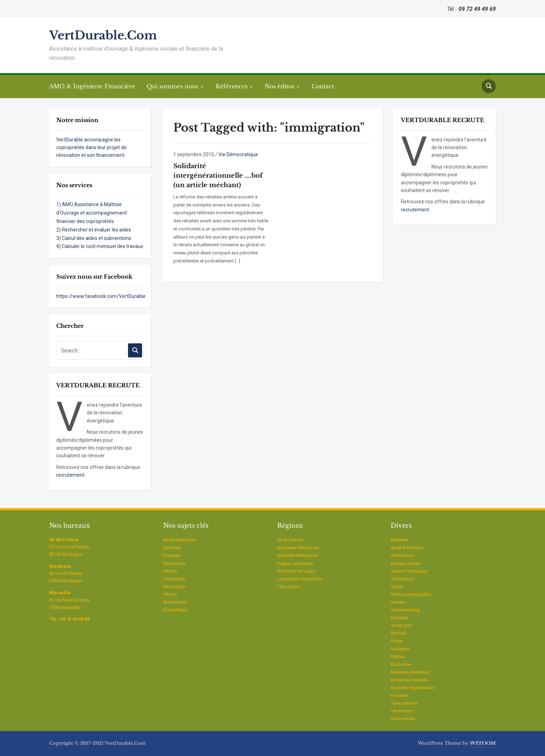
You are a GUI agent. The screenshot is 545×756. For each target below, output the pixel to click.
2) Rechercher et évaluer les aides (94, 230)
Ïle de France (290, 540)
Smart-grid (401, 625)
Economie (401, 664)
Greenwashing (405, 610)
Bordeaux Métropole (298, 548)
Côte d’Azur (289, 587)
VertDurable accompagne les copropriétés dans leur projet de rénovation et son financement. (91, 148)
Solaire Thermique (409, 571)
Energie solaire (406, 563)
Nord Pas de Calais (296, 571)
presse (398, 602)
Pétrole (170, 571)
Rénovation (175, 563)
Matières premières (410, 672)
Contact (323, 86)
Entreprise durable (409, 680)
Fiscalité (399, 695)
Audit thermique (179, 540)
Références (232, 86)
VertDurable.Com (103, 35)
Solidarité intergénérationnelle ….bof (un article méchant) (218, 176)
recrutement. (71, 475)
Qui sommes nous (172, 86)
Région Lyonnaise (295, 563)
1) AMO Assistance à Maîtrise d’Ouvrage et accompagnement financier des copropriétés (92, 213)
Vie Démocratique (238, 154)
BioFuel (398, 633)
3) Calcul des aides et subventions (94, 238)
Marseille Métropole (297, 555)
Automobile (175, 602)
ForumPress (175, 610)
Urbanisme (174, 579)
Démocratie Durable (411, 594)
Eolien (397, 641)
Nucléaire (400, 649)
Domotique (402, 579)
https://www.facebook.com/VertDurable (101, 296)
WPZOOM (483, 743)
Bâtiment (172, 548)
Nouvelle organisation (413, 688)
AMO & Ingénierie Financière (92, 86)
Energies (172, 555)
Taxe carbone (404, 703)
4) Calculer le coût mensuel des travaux (100, 246)
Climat (397, 587)
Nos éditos (280, 86)
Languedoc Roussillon (300, 579)
